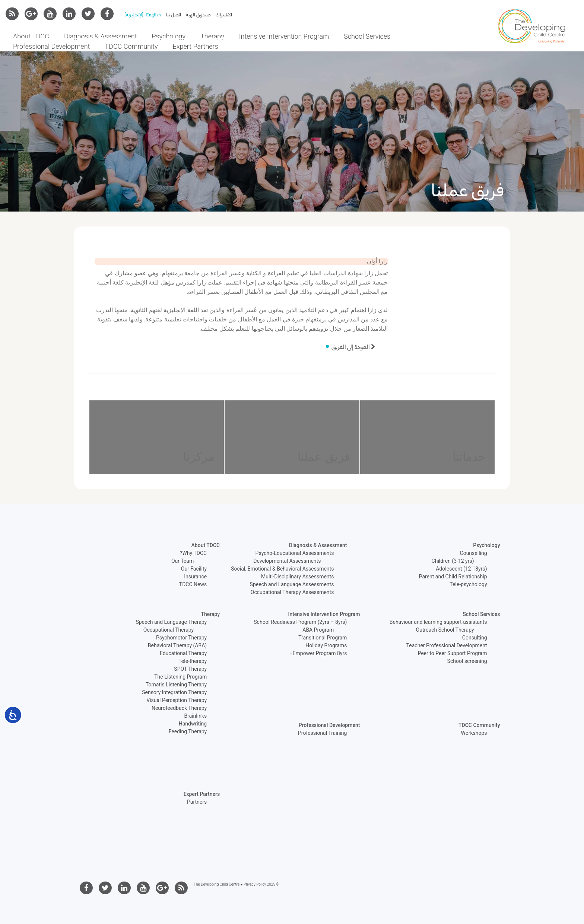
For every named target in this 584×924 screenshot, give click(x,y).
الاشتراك (224, 15)
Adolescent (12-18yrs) (461, 569)
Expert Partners (196, 46)
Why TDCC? (193, 553)
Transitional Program (323, 638)
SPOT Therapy (190, 669)
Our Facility (194, 569)
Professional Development (51, 46)
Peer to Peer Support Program (453, 653)
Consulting (475, 638)
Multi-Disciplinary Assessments (297, 577)
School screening (467, 661)
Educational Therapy (183, 653)
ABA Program (318, 630)
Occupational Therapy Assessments (292, 592)
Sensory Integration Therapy (174, 692)
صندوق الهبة (198, 15)
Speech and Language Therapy (171, 622)
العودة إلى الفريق (354, 347)
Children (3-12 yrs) (453, 561)
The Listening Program (180, 677)
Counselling (474, 553)
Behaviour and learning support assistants (438, 622)
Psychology (169, 36)
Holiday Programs (326, 645)
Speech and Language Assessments (292, 584)
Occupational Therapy (169, 630)
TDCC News (193, 584)
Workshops (474, 733)
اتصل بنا (173, 15)
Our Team (182, 561)
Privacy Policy (255, 884)
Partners (197, 802)
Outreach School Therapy (445, 630)
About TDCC (31, 36)
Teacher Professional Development (447, 645)
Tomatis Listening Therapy (176, 685)
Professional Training (322, 733)
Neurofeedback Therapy (179, 708)
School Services (367, 36)
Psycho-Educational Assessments (295, 553)
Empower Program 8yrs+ (318, 653)
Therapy (212, 36)
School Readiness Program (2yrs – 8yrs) (300, 622)
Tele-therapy (193, 661)
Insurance (195, 577)
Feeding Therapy (188, 731)
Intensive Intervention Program (284, 36)
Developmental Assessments (287, 561)
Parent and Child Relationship (453, 577)
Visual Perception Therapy (177, 700)
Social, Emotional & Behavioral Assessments (282, 569)
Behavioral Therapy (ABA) (177, 645)
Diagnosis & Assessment (101, 36)
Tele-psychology (468, 584)
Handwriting (193, 724)
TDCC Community (131, 46)
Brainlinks (195, 716)
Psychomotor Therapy (181, 638)
